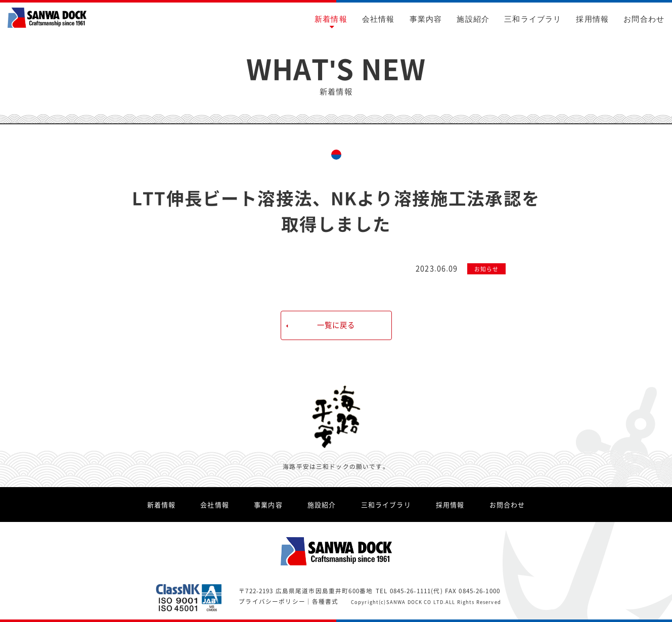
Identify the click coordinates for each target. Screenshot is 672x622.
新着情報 (331, 19)
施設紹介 (473, 19)
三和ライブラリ (533, 19)
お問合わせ (644, 19)
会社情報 (378, 19)
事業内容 (426, 19)
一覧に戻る (336, 325)
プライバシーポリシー (272, 601)
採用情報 (592, 19)
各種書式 (325, 601)
